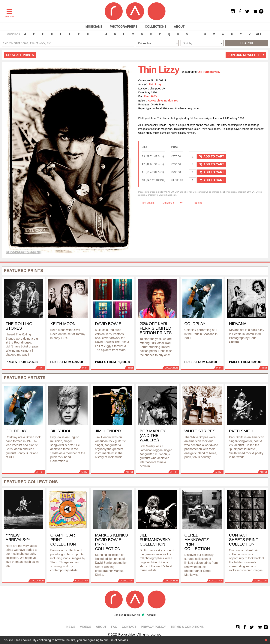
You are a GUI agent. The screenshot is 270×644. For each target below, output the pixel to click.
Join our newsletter (246, 55)
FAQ (114, 627)
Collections (156, 27)
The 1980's (150, 96)
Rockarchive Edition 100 (163, 101)
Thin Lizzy (155, 84)
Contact (129, 627)
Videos (85, 627)
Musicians (94, 27)
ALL (259, 34)
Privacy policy (153, 627)
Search (247, 43)
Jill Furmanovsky (209, 72)
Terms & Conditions (187, 627)
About (179, 27)
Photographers (123, 27)
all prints (20, 55)
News (71, 627)
